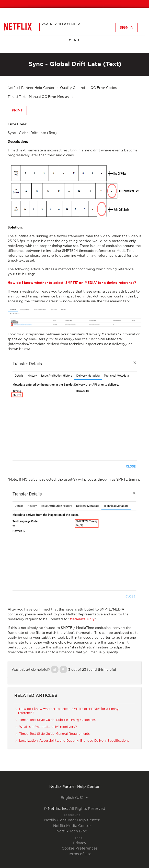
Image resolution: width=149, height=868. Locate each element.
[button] (55, 669)
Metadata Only (82, 619)
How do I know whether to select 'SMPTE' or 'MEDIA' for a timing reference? (72, 283)
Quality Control (72, 88)
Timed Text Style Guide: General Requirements (54, 734)
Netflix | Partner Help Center (31, 88)
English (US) (72, 798)
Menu (74, 40)
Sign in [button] (127, 28)
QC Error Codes (104, 88)
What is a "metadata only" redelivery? (48, 727)
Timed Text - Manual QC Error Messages (40, 97)
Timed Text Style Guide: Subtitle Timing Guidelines (57, 720)
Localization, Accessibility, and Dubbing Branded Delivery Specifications (74, 741)
